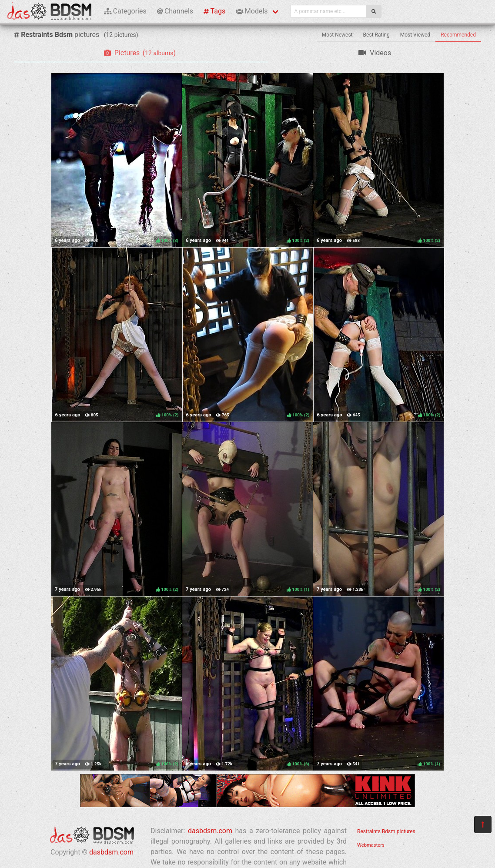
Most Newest (337, 35)
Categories (125, 11)
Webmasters (371, 845)
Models (252, 11)
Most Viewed (415, 35)
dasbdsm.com (111, 852)
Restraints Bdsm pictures (386, 831)
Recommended (458, 35)
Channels (175, 11)
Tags (214, 11)
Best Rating (376, 35)
